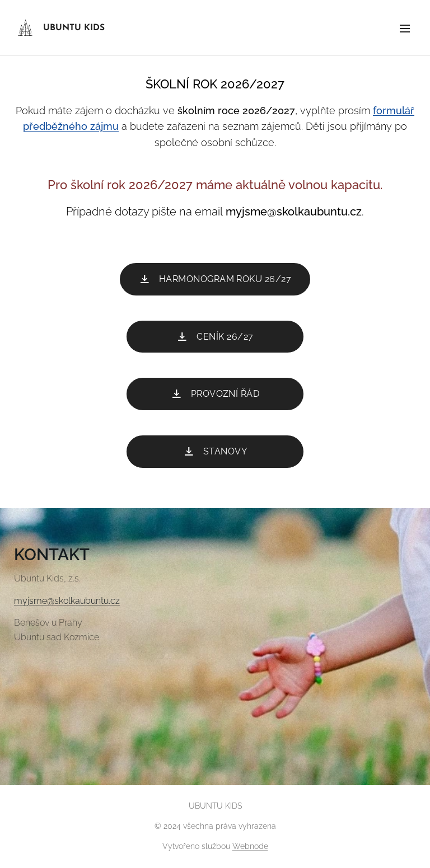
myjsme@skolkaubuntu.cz (67, 601)
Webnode (250, 846)
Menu (405, 29)
